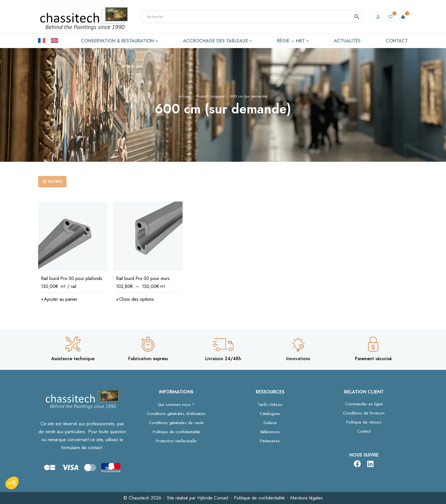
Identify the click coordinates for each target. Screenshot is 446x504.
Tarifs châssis (270, 405)
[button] (59, 299)
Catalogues (270, 414)
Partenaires (270, 441)
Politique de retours (364, 422)
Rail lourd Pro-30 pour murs (143, 278)
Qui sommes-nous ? (176, 405)
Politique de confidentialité (176, 432)
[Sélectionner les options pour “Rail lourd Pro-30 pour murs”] (135, 299)
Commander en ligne (364, 404)
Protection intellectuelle (176, 441)
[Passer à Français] (45, 40)
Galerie (270, 423)
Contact (364, 431)
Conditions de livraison (364, 413)
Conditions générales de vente (176, 423)
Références (270, 432)
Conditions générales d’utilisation (176, 414)
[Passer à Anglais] (54, 40)
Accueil (185, 96)
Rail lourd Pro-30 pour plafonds (72, 278)
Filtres (55, 182)
